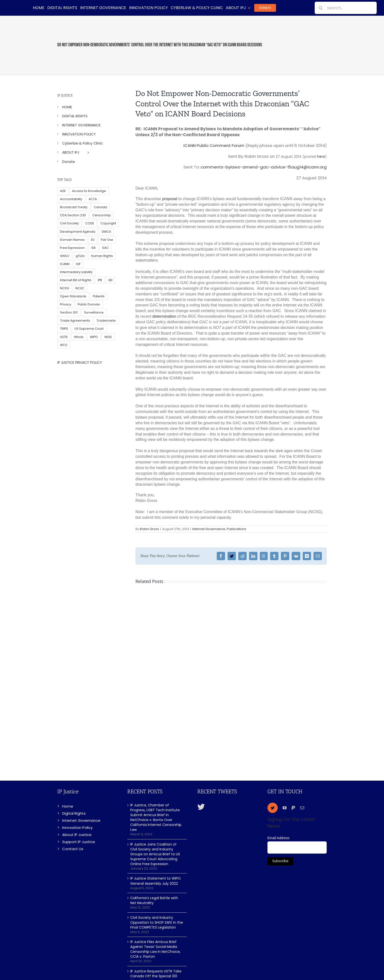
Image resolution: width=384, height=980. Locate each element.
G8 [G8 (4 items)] (93, 248)
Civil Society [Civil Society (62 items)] (69, 223)
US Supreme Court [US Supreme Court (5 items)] (89, 329)
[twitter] (273, 808)
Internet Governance (209, 529)
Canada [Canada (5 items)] (100, 207)
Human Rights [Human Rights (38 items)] (102, 256)
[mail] (302, 808)
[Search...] (346, 8)
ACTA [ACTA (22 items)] (93, 199)
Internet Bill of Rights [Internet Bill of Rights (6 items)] (76, 280)
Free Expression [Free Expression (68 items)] (72, 248)
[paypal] (293, 808)
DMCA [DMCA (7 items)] (106, 232)
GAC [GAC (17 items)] (105, 248)
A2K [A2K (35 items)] (63, 191)
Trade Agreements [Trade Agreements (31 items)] (75, 321)
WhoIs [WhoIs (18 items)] (79, 337)
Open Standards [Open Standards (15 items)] (73, 296)
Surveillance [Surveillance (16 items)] (94, 312)
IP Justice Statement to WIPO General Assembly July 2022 (156, 881)
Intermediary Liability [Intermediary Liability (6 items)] (76, 272)
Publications (236, 529)
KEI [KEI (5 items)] (110, 280)
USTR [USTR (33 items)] (64, 337)
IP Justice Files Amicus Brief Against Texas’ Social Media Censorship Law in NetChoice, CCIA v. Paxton (155, 949)
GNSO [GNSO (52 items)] (65, 256)
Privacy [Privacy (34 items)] (66, 304)
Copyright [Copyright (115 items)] (108, 223)
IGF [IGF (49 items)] (78, 264)
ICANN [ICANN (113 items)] (65, 264)
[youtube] (285, 808)
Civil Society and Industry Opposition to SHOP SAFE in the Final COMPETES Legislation (157, 922)
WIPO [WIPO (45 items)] (94, 337)
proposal (170, 199)
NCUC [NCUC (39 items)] (80, 288)
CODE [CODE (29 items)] (90, 223)
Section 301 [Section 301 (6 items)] (69, 312)
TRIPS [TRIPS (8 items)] (64, 329)
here (321, 157)
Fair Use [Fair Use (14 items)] (107, 240)
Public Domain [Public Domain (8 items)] (89, 304)
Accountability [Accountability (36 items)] (71, 199)
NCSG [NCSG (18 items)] (65, 288)
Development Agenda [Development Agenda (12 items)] (78, 232)
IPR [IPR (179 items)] (100, 280)
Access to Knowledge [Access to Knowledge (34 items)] (89, 191)
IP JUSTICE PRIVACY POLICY (80, 363)
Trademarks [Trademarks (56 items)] (106, 321)
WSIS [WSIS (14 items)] (108, 337)
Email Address (278, 838)
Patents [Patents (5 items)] (99, 296)
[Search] (321, 8)
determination (164, 316)
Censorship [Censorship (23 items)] (102, 215)
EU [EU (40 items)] (93, 240)
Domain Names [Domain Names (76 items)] (72, 240)
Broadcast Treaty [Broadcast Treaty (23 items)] (74, 207)
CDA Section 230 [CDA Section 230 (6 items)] (73, 215)
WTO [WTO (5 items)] (64, 345)
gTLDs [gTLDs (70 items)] (80, 256)
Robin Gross (149, 529)
